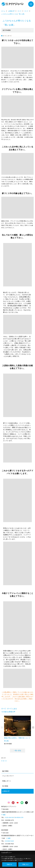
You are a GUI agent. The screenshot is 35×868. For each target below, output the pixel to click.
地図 (4, 815)
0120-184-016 (9, 817)
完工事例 (5, 786)
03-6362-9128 (9, 841)
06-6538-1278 (19, 817)
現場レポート (7, 781)
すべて (5, 761)
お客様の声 (6, 791)
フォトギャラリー (8, 776)
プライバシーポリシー (19, 859)
